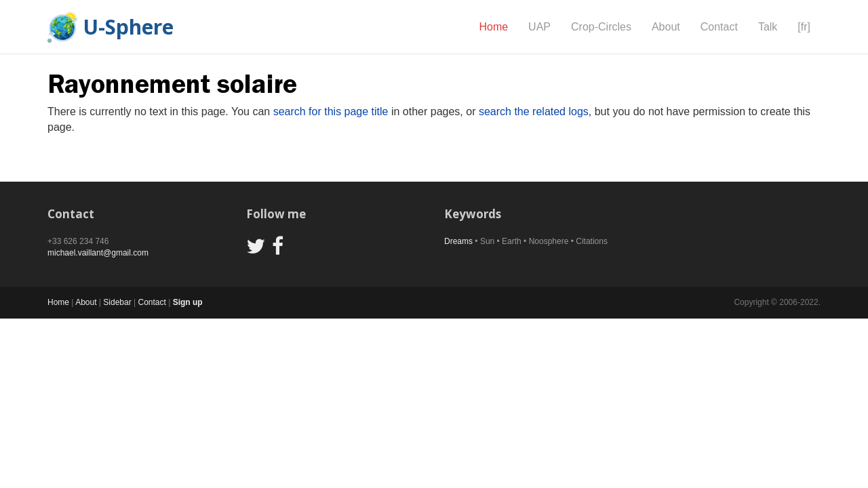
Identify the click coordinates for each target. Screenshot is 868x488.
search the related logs (534, 111)
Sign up (188, 302)
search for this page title (331, 111)
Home (493, 27)
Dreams (458, 241)
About (666, 27)
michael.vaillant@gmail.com (98, 253)
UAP (539, 27)
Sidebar (117, 302)
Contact (719, 27)
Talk (768, 27)
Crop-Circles (601, 27)
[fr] (804, 27)
